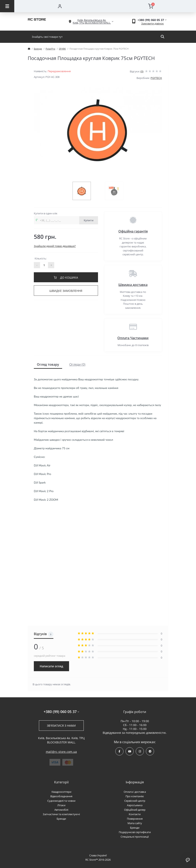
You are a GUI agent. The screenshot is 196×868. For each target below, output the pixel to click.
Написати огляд (51, 666)
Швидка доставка (133, 285)
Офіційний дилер (135, 810)
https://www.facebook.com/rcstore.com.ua (119, 751)
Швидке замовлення (66, 291)
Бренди (38, 49)
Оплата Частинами (133, 338)
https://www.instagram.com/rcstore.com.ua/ (140, 751)
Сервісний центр (135, 801)
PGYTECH (156, 78)
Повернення (135, 819)
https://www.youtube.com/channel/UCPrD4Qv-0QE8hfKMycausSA (130, 751)
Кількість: (41, 258)
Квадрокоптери (61, 792)
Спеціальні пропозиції (135, 837)
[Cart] (151, 6)
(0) (142, 71)
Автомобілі (61, 810)
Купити (89, 220)
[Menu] (7, 6)
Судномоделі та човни (61, 801)
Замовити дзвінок (153, 23)
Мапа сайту (135, 823)
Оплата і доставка (135, 792)
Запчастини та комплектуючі (61, 814)
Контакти (135, 814)
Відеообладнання (61, 796)
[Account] (60, 6)
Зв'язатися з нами (61, 726)
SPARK (62, 49)
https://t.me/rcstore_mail (150, 751)
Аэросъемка (135, 805)
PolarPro (50, 49)
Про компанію (135, 796)
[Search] (162, 37)
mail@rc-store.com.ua (61, 752)
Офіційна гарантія (133, 231)
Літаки (61, 805)
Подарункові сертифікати (135, 832)
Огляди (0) (77, 364)
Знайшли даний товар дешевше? (55, 246)
